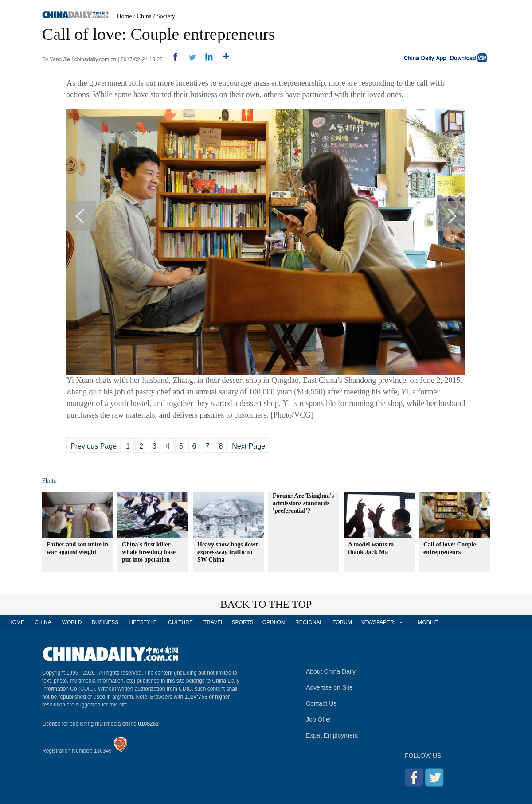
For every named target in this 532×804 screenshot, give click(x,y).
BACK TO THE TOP (266, 604)
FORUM (342, 622)
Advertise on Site (329, 687)
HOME (16, 622)
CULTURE (180, 622)
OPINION (274, 622)
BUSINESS (105, 622)
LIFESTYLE (143, 622)
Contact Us (321, 703)
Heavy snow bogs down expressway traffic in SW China (228, 552)
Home (125, 16)
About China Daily (331, 671)
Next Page (248, 446)
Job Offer (319, 719)
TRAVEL (214, 622)
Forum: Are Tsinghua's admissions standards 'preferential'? (303, 503)
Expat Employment (332, 735)
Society (166, 16)
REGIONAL (309, 622)
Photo (49, 481)
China (144, 16)
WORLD (72, 622)
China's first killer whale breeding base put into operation (149, 552)
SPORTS (242, 622)
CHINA (43, 622)
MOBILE (428, 622)
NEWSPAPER (377, 622)
